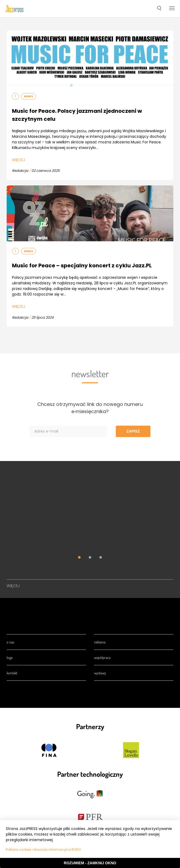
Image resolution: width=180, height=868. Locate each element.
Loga (10, 657)
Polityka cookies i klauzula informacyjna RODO (43, 850)
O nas (10, 642)
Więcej (19, 160)
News (28, 96)
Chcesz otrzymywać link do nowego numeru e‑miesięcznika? (90, 408)
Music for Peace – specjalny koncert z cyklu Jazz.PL (82, 265)
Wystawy (100, 673)
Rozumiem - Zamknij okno (90, 863)
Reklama (100, 642)
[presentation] (15, 9)
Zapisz (133, 431)
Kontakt (12, 673)
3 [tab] (101, 558)
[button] (159, 9)
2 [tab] (90, 558)
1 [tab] (79, 558)
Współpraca (102, 657)
